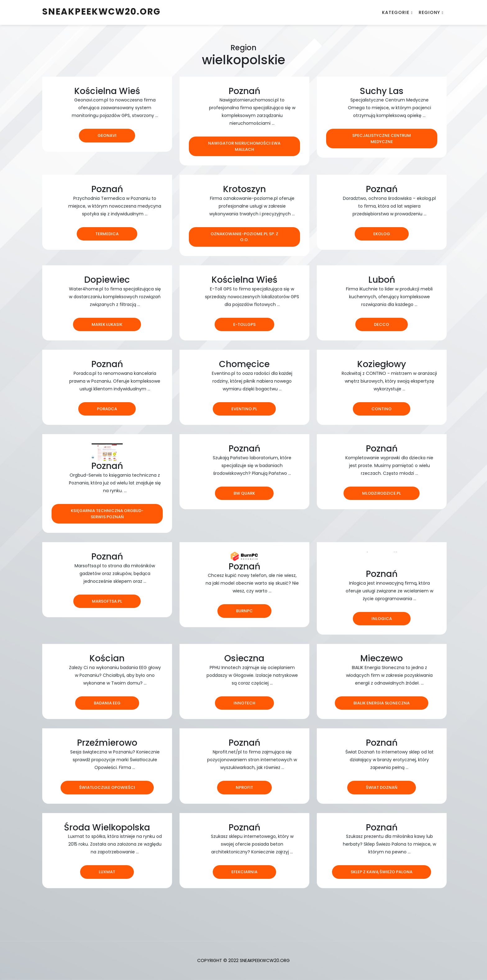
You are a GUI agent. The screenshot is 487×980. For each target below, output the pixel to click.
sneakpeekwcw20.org (101, 12)
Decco (382, 324)
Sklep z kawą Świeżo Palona (382, 872)
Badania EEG (107, 703)
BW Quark (244, 493)
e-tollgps (244, 324)
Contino (382, 409)
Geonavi (107, 135)
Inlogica (382, 619)
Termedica (107, 234)
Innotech (244, 703)
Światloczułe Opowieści (107, 787)
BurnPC (244, 611)
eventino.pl (244, 409)
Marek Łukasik (107, 324)
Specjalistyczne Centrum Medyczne (382, 139)
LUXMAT (107, 872)
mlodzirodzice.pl (382, 493)
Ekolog (382, 234)
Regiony (429, 12)
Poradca (107, 409)
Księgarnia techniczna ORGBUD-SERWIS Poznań (107, 514)
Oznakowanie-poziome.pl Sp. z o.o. (244, 237)
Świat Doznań (382, 787)
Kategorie (396, 12)
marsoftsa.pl (107, 601)
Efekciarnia (244, 872)
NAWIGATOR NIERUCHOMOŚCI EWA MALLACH (244, 146)
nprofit (244, 787)
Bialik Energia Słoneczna (382, 703)
